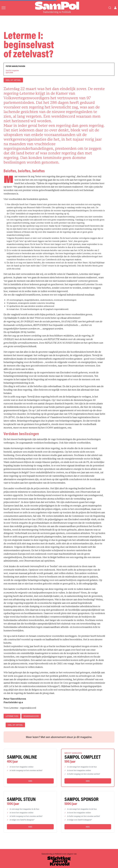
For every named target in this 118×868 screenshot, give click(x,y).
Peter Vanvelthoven (15, 66)
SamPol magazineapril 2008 (12, 71)
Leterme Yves (12, 716)
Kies (30, 781)
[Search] (110, 8)
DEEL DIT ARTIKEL (13, 80)
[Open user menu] (115, 8)
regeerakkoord (31, 716)
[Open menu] (4, 8)
